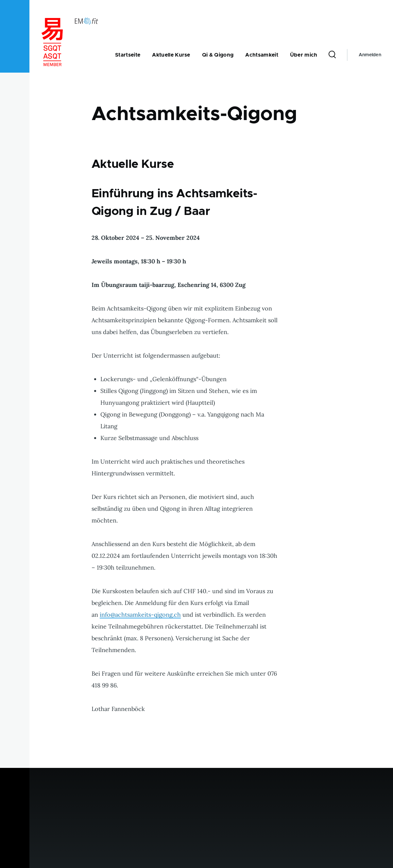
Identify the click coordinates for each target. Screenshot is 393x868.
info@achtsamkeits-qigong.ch (140, 615)
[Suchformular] (332, 55)
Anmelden (370, 55)
